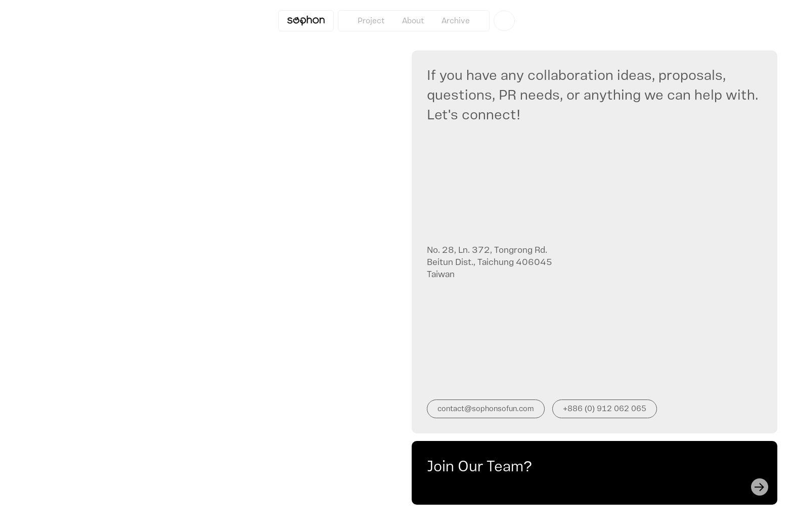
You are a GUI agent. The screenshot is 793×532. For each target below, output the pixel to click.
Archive (456, 21)
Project (371, 21)
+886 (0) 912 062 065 (605, 409)
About (413, 21)
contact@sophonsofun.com (486, 409)
